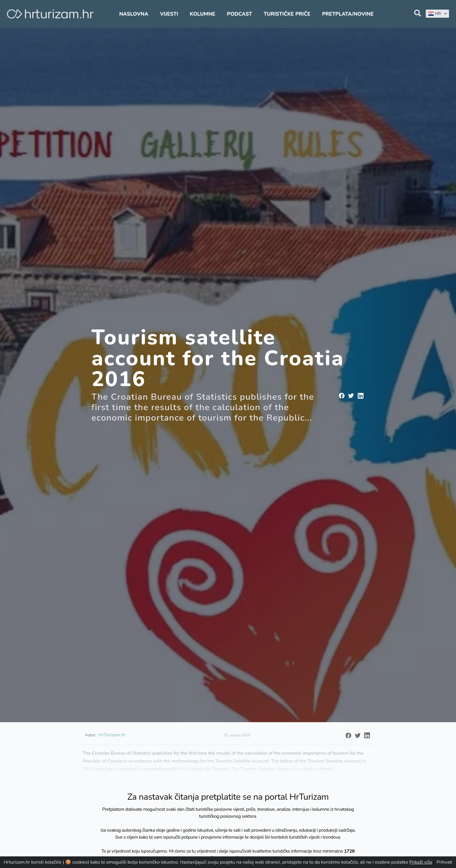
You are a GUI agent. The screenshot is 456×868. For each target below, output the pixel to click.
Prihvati (444, 862)
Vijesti (169, 14)
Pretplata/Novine (348, 14)
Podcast (239, 14)
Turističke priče (287, 14)
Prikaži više (421, 862)
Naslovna (134, 14)
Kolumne (203, 14)
